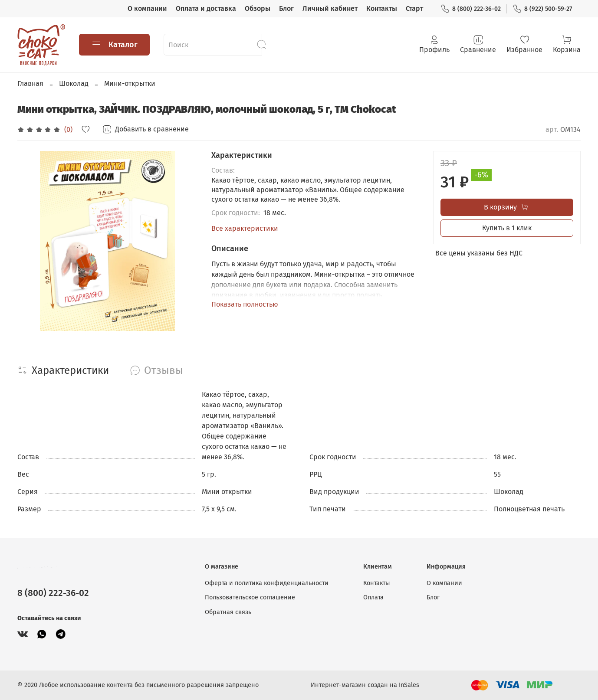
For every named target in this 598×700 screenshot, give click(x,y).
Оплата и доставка (206, 8)
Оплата (373, 597)
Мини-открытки (130, 83)
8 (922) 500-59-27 (542, 9)
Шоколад (74, 83)
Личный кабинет (330, 8)
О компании (147, 8)
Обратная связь (228, 612)
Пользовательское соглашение (250, 597)
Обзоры (258, 8)
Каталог (114, 45)
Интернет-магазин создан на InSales (365, 685)
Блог (286, 8)
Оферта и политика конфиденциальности (267, 583)
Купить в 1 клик (507, 228)
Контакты (382, 8)
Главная (30, 83)
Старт (414, 8)
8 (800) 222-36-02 (471, 9)
